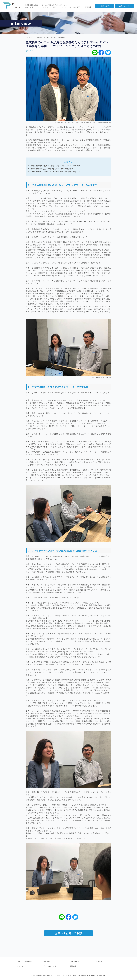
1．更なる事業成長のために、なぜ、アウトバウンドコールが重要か (54, 166)
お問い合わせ (124, 6)
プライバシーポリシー (51, 966)
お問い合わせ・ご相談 (68, 933)
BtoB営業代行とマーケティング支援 (58, 975)
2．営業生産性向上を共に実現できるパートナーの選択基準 (50, 169)
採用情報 (88, 7)
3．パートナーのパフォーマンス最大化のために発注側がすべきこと (54, 172)
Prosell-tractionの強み (26, 962)
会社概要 (77, 7)
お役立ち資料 (104, 6)
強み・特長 (29, 7)
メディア (20, 966)
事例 (55, 7)
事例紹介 (47, 962)
